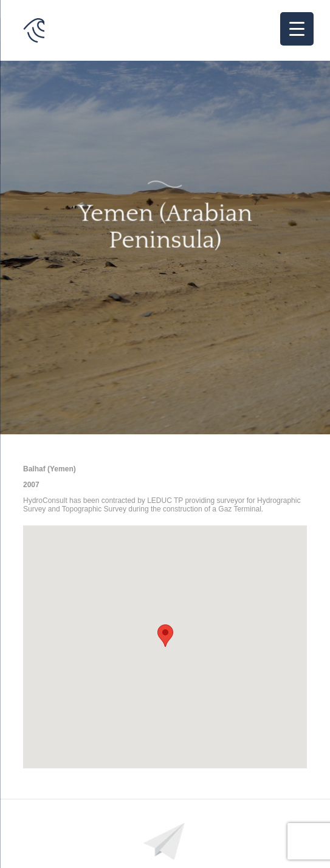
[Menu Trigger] (297, 29)
